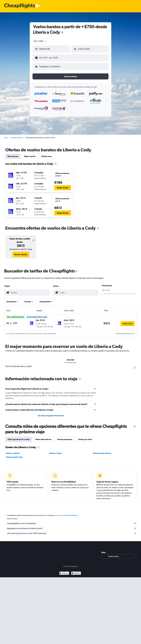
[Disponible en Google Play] (64, 571)
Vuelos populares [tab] (65, 437)
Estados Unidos (17, 135)
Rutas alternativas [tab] (43, 437)
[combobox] (40, 41)
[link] (21, 252)
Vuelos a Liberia (13, 451)
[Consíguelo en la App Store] (76, 571)
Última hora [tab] (47, 154)
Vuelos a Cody (55, 451)
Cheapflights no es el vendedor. (72, 521)
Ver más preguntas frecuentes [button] (51, 413)
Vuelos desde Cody (14, 455)
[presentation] (62, 32)
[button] (50, 57)
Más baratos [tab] (13, 154)
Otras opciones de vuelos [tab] (19, 437)
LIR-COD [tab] (70, 358)
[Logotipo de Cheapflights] (20, 6)
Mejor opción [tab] (30, 154)
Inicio (6, 135)
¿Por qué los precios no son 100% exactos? (72, 531)
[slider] (103, 291)
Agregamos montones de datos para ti (72, 526)
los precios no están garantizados (66, 513)
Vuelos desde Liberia (102, 451)
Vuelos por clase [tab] (85, 437)
